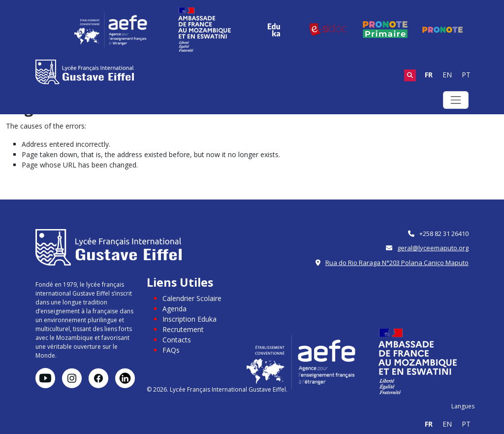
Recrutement (183, 329)
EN (447, 75)
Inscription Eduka (189, 319)
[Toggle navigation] (456, 100)
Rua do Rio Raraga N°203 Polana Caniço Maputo (397, 263)
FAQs (171, 350)
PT (466, 75)
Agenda (174, 309)
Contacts (177, 340)
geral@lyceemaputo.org (433, 248)
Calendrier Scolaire (192, 298)
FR (429, 75)
